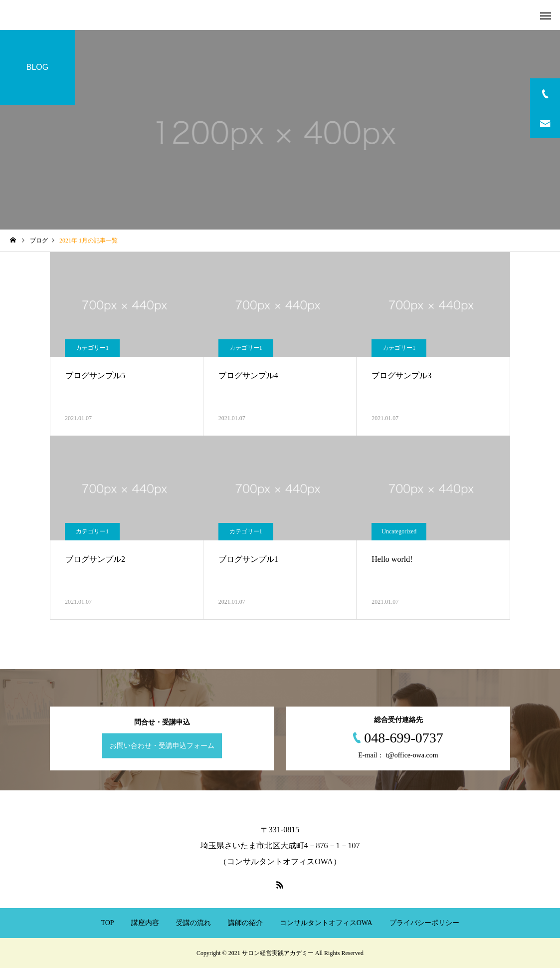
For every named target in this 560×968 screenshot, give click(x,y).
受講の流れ (193, 923)
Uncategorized (399, 531)
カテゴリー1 (92, 348)
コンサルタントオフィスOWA (326, 923)
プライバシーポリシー (424, 923)
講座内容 (145, 923)
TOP (107, 923)
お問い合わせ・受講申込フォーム (162, 746)
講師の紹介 (245, 923)
